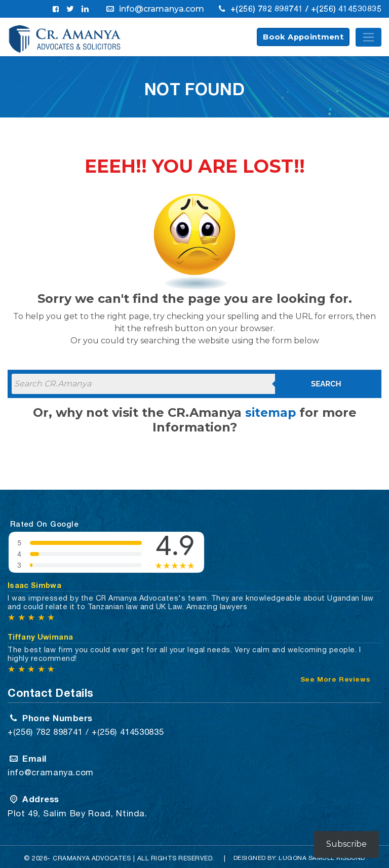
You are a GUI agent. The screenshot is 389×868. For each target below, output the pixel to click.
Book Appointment (303, 37)
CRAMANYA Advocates (91, 854)
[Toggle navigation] (368, 37)
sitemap (270, 413)
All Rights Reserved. (177, 854)
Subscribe (346, 844)
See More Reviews (336, 677)
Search (326, 384)
